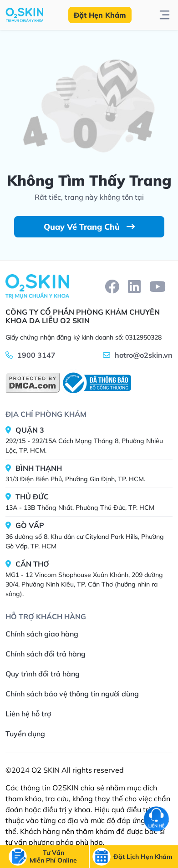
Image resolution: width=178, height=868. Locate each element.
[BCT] (96, 383)
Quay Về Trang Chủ (89, 227)
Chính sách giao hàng (42, 634)
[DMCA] (33, 383)
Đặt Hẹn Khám (100, 15)
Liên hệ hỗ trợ (28, 714)
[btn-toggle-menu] (165, 15)
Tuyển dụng (25, 734)
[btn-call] (53, 857)
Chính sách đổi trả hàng (46, 654)
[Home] (37, 286)
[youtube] (158, 286)
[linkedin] (134, 286)
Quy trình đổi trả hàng (43, 674)
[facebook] (112, 286)
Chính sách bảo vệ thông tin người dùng (72, 694)
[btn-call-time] (143, 857)
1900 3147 (36, 355)
